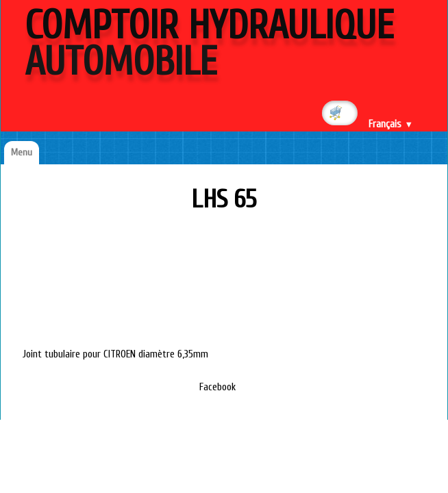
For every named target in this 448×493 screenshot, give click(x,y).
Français (391, 124)
